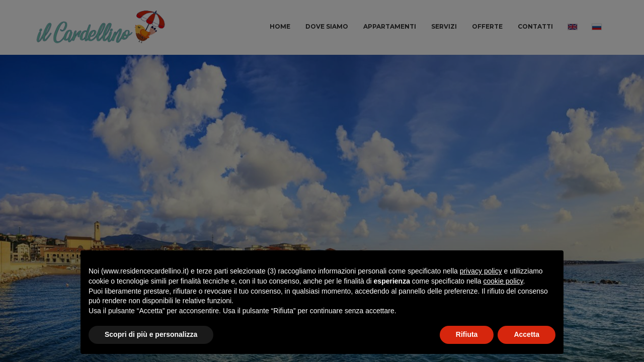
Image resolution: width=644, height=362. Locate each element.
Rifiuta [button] (467, 334)
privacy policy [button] (481, 271)
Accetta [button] (527, 334)
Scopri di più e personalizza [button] (151, 334)
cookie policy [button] (503, 281)
